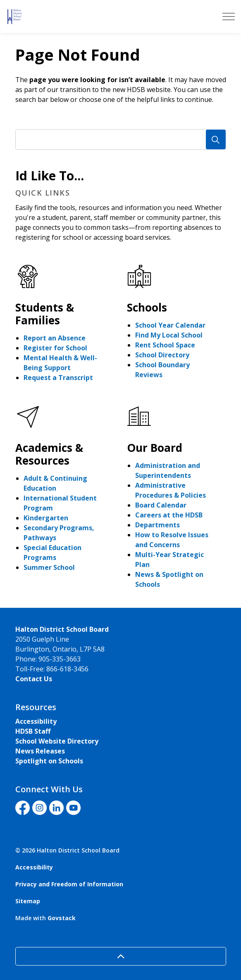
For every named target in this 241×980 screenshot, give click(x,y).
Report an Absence (55, 338)
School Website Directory (57, 741)
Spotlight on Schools (49, 761)
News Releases (40, 751)
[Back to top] (121, 956)
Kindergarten (46, 518)
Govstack (62, 918)
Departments (157, 525)
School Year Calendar (170, 325)
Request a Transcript (58, 378)
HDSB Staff (33, 731)
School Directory (162, 355)
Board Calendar (161, 505)
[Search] (216, 139)
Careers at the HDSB (169, 515)
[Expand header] (229, 17)
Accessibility (36, 721)
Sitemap (28, 901)
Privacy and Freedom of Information (69, 884)
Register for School (55, 348)
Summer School (49, 567)
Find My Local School (169, 335)
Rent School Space (165, 345)
